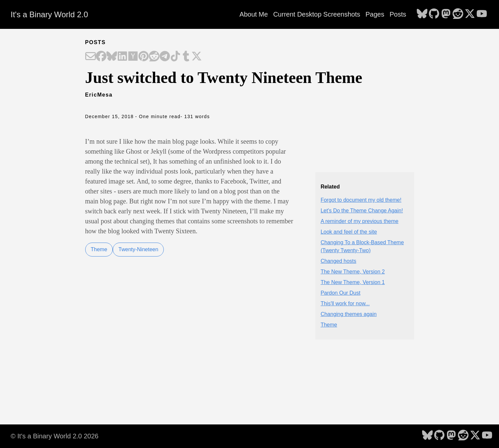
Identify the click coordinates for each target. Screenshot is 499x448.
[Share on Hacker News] (133, 57)
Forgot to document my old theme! (361, 200)
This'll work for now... (345, 303)
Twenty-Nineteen (138, 249)
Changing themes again (349, 314)
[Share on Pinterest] (144, 57)
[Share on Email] (91, 57)
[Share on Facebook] (101, 57)
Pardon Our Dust (341, 293)
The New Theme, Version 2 (353, 272)
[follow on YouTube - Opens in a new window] (482, 14)
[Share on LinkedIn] (122, 57)
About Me (254, 14)
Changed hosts (339, 261)
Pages (375, 14)
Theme (99, 249)
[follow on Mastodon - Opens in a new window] (446, 14)
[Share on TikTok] (175, 57)
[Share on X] (197, 57)
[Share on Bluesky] (112, 57)
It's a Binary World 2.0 (49, 14)
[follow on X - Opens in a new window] (470, 14)
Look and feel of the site (349, 232)
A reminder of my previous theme (360, 221)
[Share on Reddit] (154, 57)
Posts (398, 14)
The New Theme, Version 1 (353, 282)
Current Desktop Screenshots (317, 14)
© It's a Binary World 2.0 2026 (55, 436)
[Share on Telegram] (165, 57)
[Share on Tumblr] (186, 57)
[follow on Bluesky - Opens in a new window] (422, 14)
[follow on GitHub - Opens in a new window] (434, 14)
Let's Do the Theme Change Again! (362, 211)
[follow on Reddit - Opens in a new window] (458, 14)
